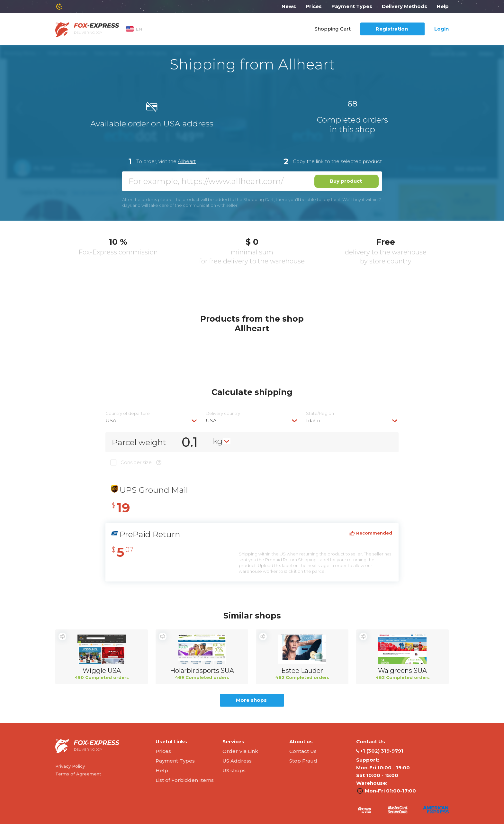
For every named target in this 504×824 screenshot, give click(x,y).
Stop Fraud (303, 761)
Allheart (187, 161)
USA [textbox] (111, 421)
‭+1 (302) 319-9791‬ (380, 751)
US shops (234, 770)
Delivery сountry (223, 413)
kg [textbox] (218, 441)
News (289, 6)
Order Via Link (240, 751)
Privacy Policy (70, 766)
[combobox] (152, 421)
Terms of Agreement (78, 774)
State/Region (320, 413)
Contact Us (303, 751)
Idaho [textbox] (313, 421)
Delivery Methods (405, 6)
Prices (314, 6)
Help (443, 6)
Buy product (346, 181)
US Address (237, 761)
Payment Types (352, 6)
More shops (251, 700)
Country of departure (128, 413)
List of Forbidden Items (185, 780)
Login (441, 29)
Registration (392, 29)
